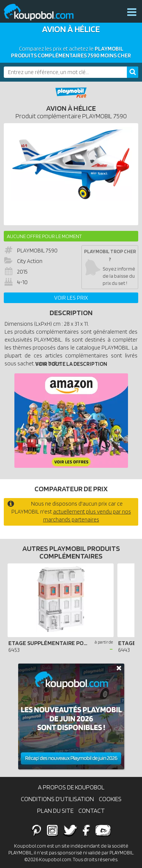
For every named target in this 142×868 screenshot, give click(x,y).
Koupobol (44, 12)
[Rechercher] (133, 72)
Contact (92, 811)
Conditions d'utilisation (57, 799)
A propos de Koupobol (71, 787)
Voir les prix (71, 298)
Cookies (110, 799)
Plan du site (55, 811)
